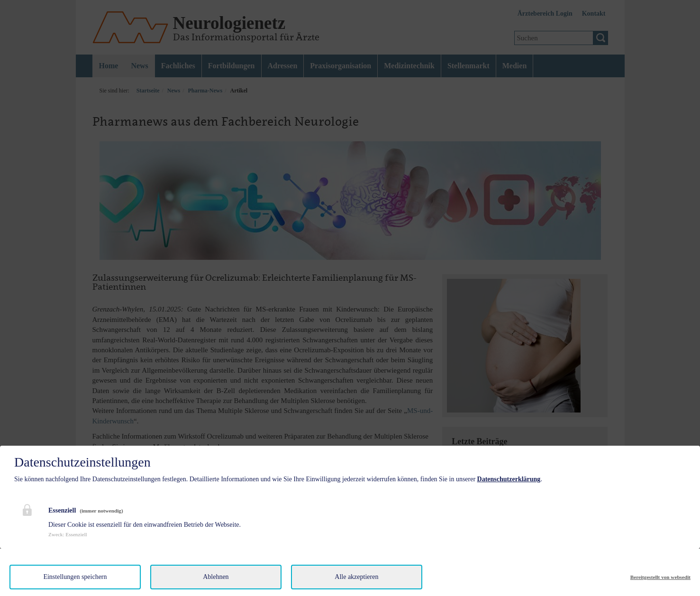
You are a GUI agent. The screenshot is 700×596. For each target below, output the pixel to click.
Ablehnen (216, 577)
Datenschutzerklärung (509, 479)
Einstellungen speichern (75, 577)
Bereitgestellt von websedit (660, 577)
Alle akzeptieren (356, 577)
